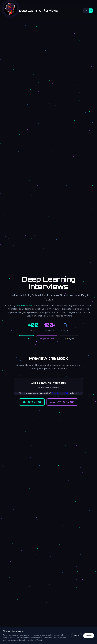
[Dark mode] (91, 11)
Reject (77, 640)
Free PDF (27, 339)
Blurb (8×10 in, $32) (32, 402)
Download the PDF (60, 393)
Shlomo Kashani (24, 305)
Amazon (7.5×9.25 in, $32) (62, 402)
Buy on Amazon (47, 339)
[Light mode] (86, 11)
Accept (89, 640)
